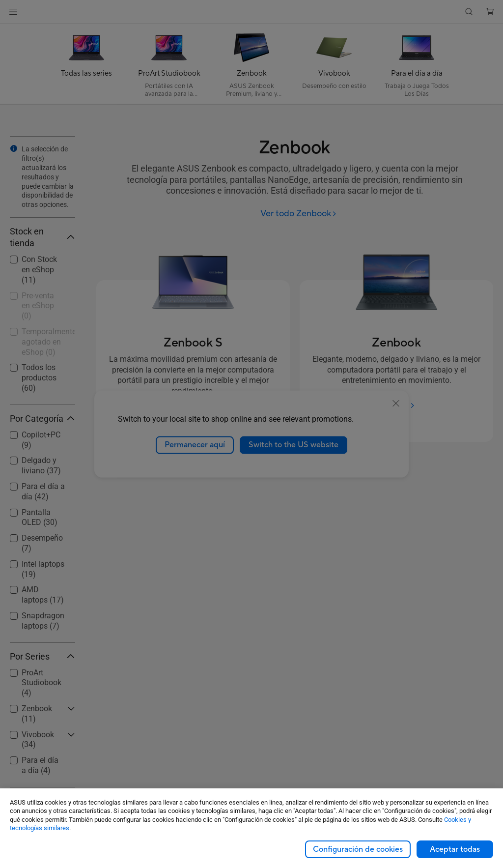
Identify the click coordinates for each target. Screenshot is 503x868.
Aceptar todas (455, 849)
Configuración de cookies (358, 849)
